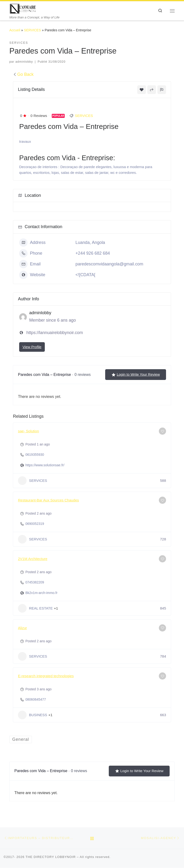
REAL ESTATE (35, 608)
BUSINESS (33, 715)
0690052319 (35, 524)
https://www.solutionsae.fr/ (45, 465)
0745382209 (35, 582)
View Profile (32, 347)
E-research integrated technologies (46, 676)
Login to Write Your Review (136, 374)
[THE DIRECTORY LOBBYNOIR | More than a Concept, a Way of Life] (23, 8)
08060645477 (36, 699)
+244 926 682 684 (93, 253)
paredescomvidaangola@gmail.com (109, 264)
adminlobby (24, 62)
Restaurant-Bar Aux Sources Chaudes (48, 500)
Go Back (23, 74)
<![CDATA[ (85, 275)
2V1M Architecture (33, 559)
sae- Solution (29, 431)
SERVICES (32, 30)
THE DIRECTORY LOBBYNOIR (51, 857)
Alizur (23, 628)
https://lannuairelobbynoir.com (55, 333)
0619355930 (35, 455)
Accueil (15, 30)
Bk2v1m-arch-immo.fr (41, 593)
